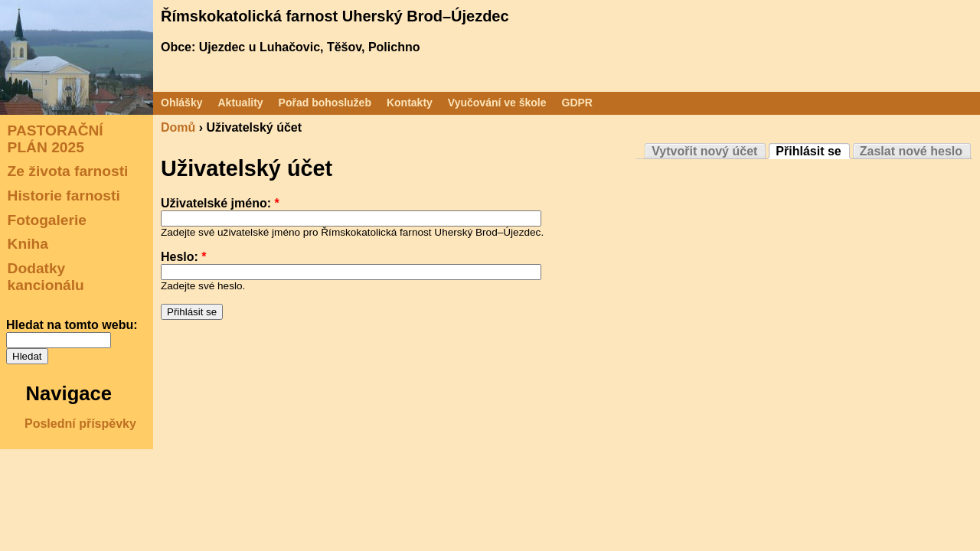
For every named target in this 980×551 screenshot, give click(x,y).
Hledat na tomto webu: (72, 325)
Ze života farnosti (68, 171)
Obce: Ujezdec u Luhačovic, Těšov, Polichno (290, 47)
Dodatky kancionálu (46, 277)
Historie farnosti (64, 196)
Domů (178, 127)
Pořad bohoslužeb (325, 103)
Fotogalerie (47, 219)
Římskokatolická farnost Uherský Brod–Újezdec (335, 16)
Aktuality (240, 103)
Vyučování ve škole (497, 103)
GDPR (577, 103)
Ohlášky (181, 103)
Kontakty (410, 103)
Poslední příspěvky (80, 424)
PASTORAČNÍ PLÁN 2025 (56, 139)
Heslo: (184, 257)
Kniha (28, 244)
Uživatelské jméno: (220, 203)
